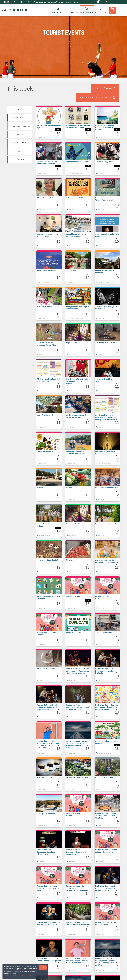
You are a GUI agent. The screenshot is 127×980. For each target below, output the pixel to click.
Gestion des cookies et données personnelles (18, 976)
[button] (49, 124)
